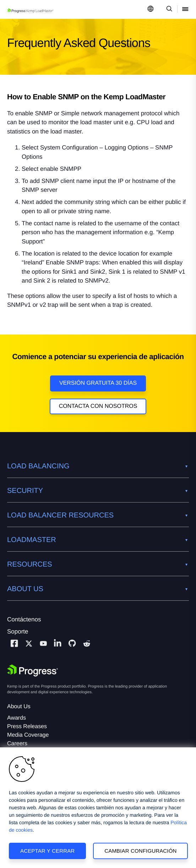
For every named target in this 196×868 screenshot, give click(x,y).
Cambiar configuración (140, 851)
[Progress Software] (33, 670)
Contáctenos (24, 619)
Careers (17, 744)
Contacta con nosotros (98, 406)
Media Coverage (28, 735)
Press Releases (27, 727)
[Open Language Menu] (151, 9)
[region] (98, 808)
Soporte (18, 632)
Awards (17, 718)
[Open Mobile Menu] (185, 9)
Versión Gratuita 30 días (98, 383)
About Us (19, 707)
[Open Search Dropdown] (168, 9)
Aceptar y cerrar (47, 851)
